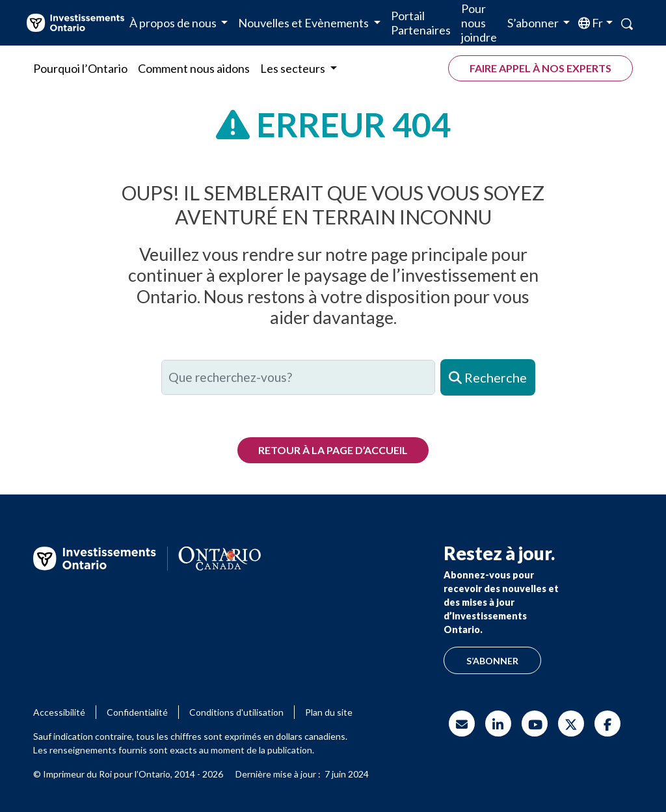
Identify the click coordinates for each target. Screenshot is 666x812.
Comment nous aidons (194, 68)
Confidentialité (137, 712)
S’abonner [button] (534, 23)
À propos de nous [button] (174, 23)
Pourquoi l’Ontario (80, 68)
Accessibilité (59, 712)
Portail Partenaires (421, 23)
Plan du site (329, 712)
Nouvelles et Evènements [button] (304, 23)
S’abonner (492, 661)
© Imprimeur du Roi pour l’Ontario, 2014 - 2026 (128, 774)
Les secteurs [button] (294, 68)
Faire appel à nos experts (540, 68)
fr (596, 23)
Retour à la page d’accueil (333, 450)
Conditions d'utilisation (236, 712)
